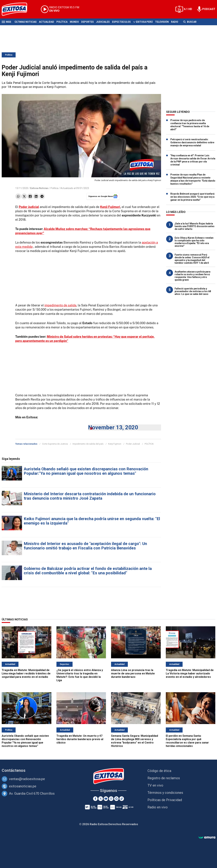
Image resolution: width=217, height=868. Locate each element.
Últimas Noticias (26, 22)
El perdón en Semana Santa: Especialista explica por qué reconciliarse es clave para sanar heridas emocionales (187, 741)
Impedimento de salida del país (88, 444)
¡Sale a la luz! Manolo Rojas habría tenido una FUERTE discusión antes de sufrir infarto (195, 226)
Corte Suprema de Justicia (55, 444)
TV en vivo (155, 785)
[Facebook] (95, 799)
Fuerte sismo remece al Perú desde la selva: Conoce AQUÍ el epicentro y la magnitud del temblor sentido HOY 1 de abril (192, 259)
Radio (175, 22)
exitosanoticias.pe (23, 786)
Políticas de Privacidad (165, 800)
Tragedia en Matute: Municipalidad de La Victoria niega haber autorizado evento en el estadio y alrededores (190, 673)
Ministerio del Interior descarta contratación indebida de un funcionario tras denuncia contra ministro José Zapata (90, 496)
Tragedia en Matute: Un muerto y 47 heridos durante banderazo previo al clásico (80, 739)
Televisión (162, 22)
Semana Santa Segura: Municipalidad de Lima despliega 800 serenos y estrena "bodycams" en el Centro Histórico (135, 741)
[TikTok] (122, 799)
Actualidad (47, 22)
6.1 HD (188, 9)
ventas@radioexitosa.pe (27, 779)
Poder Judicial (133, 444)
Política (62, 22)
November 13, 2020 (113, 427)
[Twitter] (101, 799)
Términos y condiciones (165, 793)
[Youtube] (106, 799)
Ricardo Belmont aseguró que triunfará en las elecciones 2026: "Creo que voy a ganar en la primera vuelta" (192, 197)
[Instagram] (111, 799)
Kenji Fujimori (110, 207)
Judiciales (103, 22)
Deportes (87, 22)
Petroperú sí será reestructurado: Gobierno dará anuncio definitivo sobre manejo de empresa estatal (192, 142)
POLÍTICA (149, 444)
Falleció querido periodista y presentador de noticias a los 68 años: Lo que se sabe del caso (193, 291)
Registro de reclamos (164, 778)
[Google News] (116, 799)
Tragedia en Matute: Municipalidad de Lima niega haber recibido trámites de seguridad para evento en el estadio (26, 673)
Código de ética (159, 771)
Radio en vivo (158, 807)
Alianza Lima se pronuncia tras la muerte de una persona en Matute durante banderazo (133, 673)
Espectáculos (121, 22)
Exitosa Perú (144, 22)
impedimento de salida (60, 305)
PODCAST (209, 9)
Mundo (74, 22)
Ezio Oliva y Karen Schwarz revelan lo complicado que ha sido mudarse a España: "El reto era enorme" (194, 242)
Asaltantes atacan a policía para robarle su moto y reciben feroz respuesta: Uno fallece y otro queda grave (193, 276)
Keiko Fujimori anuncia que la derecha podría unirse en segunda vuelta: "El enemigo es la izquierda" (92, 521)
